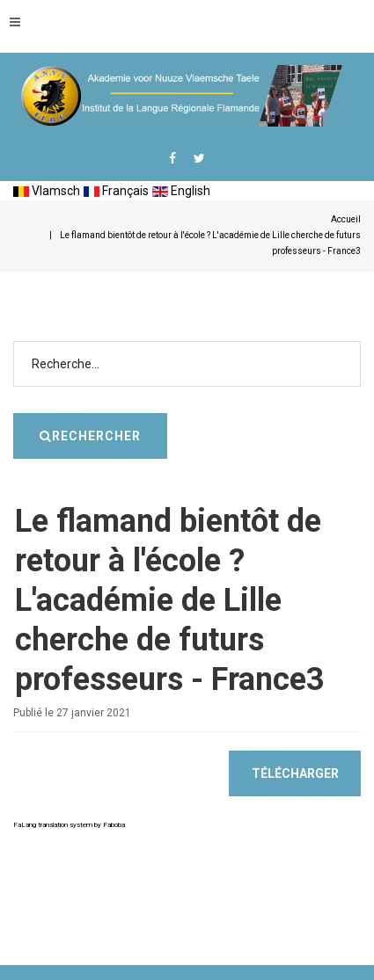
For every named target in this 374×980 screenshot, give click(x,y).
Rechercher (361, 315)
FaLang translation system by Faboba (69, 825)
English (181, 191)
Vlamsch (47, 191)
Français (116, 191)
